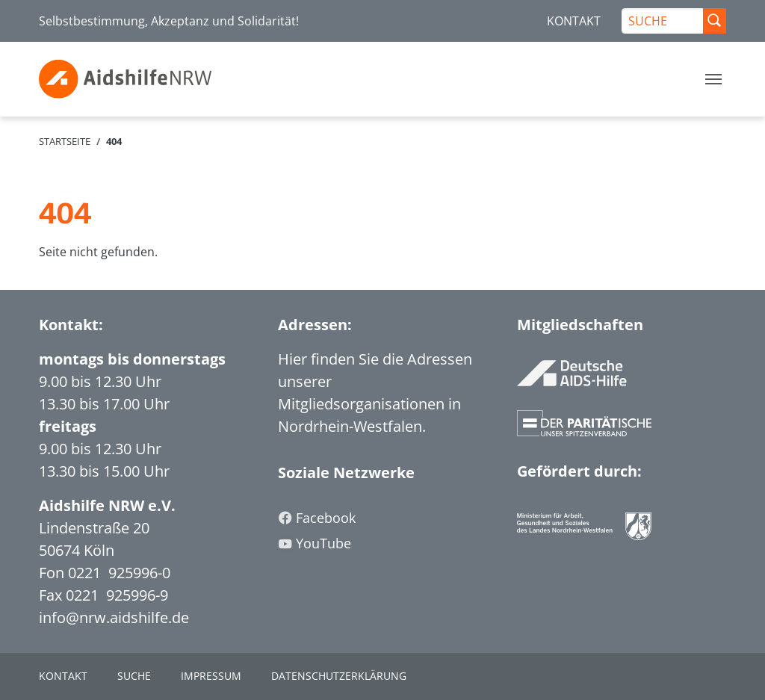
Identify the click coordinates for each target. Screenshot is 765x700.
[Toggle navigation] (713, 79)
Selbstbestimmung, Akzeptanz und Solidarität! (169, 21)
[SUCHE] (662, 21)
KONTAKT (574, 21)
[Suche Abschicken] (714, 21)
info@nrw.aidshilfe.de (114, 617)
